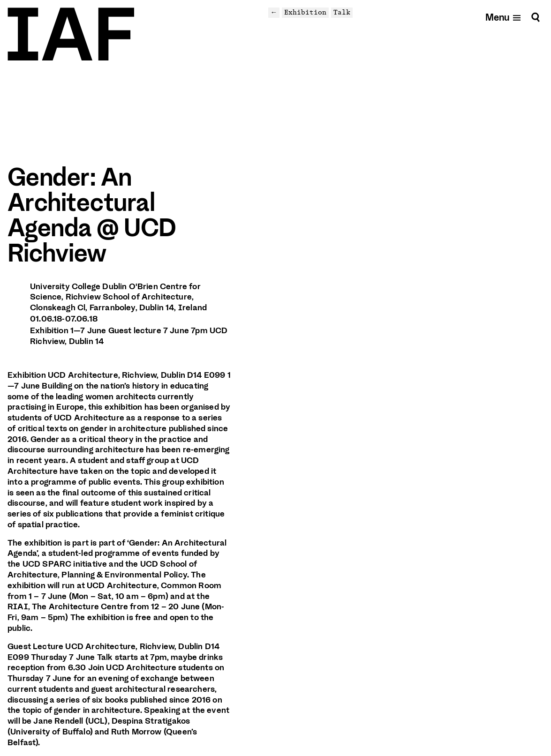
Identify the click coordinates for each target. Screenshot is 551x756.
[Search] (536, 17)
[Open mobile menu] (503, 17)
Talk (342, 12)
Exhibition (305, 12)
